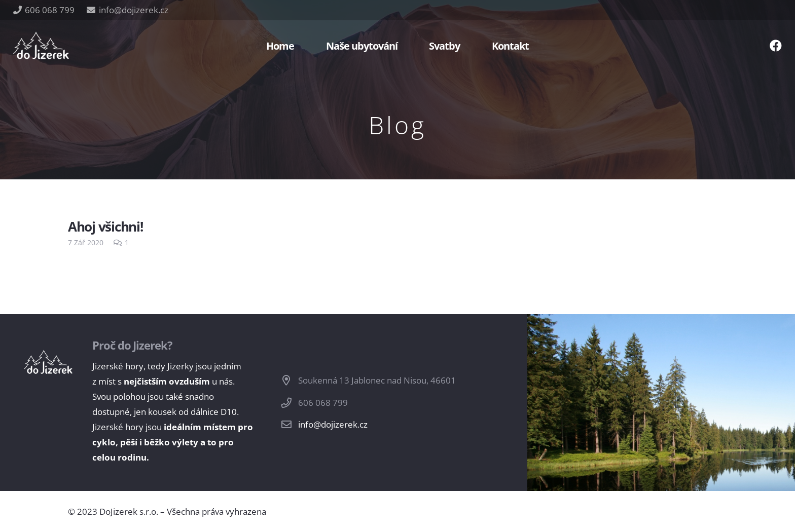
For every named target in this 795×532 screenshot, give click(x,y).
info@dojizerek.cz (333, 424)
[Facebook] (776, 46)
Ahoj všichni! (105, 226)
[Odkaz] (41, 46)
